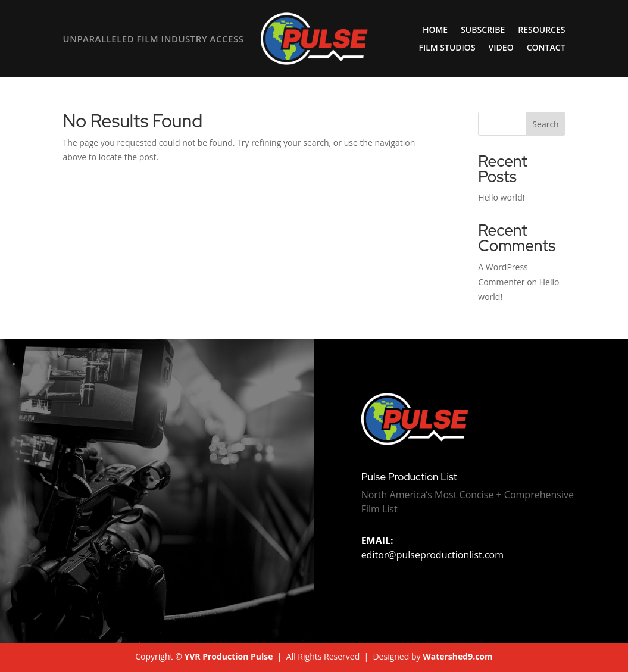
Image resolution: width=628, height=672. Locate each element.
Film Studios (447, 48)
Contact (546, 48)
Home (435, 30)
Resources (541, 30)
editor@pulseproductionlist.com (432, 548)
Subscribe (483, 30)
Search (545, 124)
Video (501, 48)
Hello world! (501, 197)
